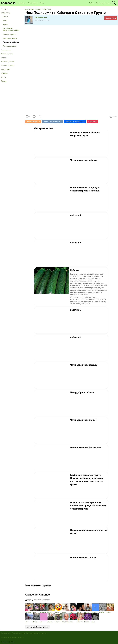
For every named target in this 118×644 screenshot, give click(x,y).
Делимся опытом (7, 54)
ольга (95, 618)
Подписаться (111, 18)
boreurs (51, 618)
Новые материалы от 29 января (38, 9)
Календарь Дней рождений (37, 627)
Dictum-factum (41, 17)
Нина (36, 608)
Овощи (5, 17)
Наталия (88, 618)
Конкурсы (5, 9)
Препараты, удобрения (11, 42)
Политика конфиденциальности (12, 637)
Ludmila (103, 608)
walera (110, 608)
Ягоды (5, 21)
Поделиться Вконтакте (52, 122)
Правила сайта (6, 633)
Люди (42, 3)
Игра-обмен (5, 69)
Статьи (3, 77)
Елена (66, 608)
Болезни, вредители (10, 38)
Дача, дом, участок (8, 62)
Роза (73, 618)
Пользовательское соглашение (37, 633)
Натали (36, 618)
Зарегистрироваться (103, 3)
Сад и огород (6, 13)
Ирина (73, 608)
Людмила (81, 618)
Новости (4, 58)
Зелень (5, 24)
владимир (44, 608)
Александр (66, 618)
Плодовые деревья (10, 46)
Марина (95, 608)
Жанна (81, 608)
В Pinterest (92, 122)
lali (44, 618)
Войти (91, 3)
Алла (29, 618)
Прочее (4, 81)
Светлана (29, 608)
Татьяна (59, 618)
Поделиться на (75, 122)
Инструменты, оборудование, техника (11, 29)
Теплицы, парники (9, 34)
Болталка (4, 73)
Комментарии (33, 3)
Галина (59, 608)
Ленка (51, 608)
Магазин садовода (8, 65)
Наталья (88, 608)
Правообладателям (19, 633)
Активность (22, 3)
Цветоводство (6, 50)
